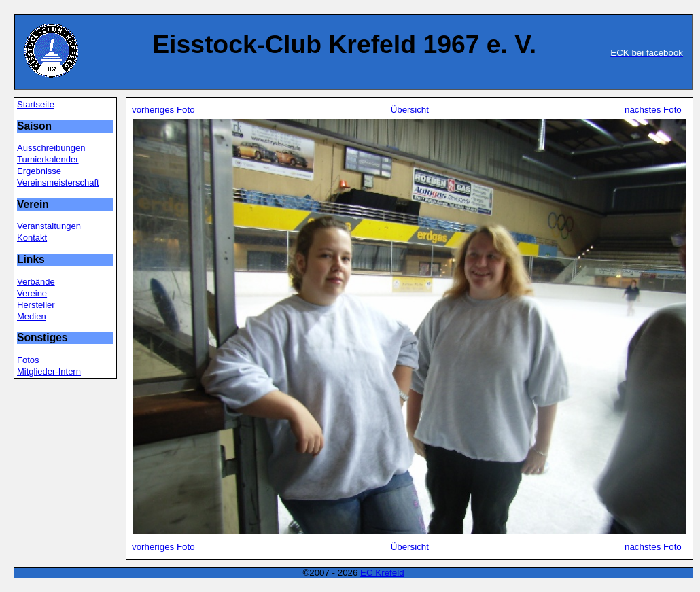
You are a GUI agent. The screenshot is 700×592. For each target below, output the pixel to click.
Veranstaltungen (49, 226)
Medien (32, 316)
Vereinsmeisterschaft (58, 182)
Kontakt (32, 238)
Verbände (36, 282)
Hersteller (36, 305)
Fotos (28, 360)
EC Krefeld (382, 573)
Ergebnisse (39, 171)
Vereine (32, 293)
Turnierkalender (48, 159)
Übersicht (410, 110)
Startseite (36, 104)
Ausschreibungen (51, 148)
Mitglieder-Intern (49, 371)
